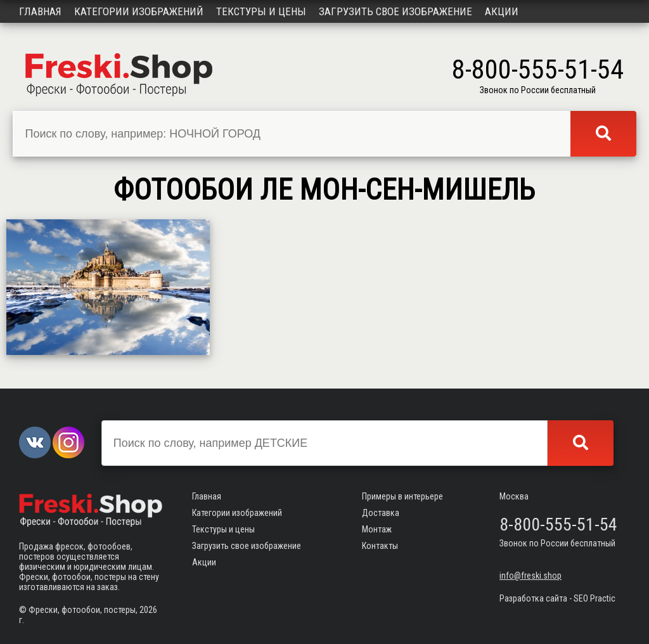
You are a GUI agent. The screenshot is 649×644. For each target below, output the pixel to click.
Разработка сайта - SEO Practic (557, 598)
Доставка (381, 513)
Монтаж (377, 529)
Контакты (380, 546)
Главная (40, 11)
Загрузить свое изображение (395, 11)
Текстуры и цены (261, 11)
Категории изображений (139, 11)
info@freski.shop (530, 576)
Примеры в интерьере (402, 496)
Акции (502, 11)
